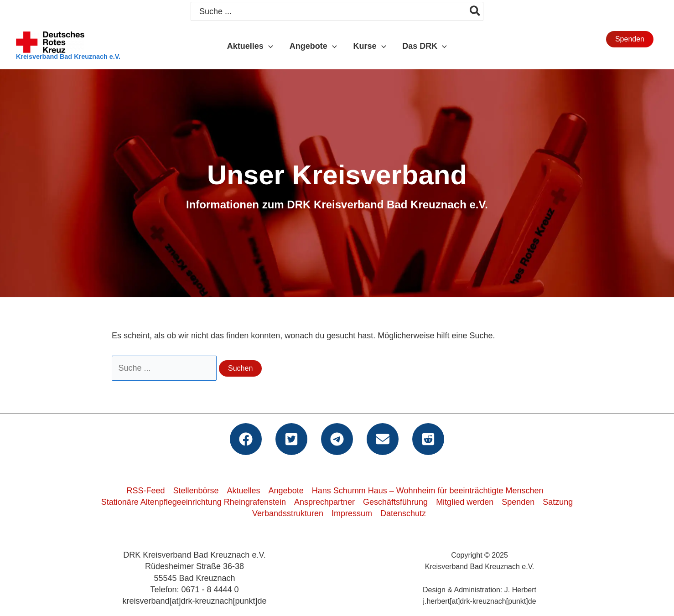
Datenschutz (403, 513)
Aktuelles (244, 491)
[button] (630, 39)
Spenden (518, 502)
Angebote (286, 491)
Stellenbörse (196, 491)
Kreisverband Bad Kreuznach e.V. (68, 57)
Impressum (352, 513)
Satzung (558, 502)
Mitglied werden (465, 502)
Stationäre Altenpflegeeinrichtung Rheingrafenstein (194, 502)
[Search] (475, 11)
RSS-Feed (145, 491)
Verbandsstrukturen (288, 513)
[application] (268, 46)
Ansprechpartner (324, 502)
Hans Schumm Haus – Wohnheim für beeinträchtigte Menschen (428, 491)
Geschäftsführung (395, 502)
